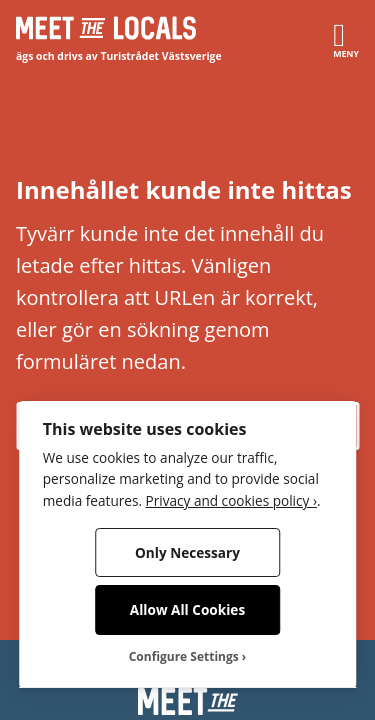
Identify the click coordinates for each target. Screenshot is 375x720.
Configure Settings (184, 657)
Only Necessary (187, 552)
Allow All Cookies (187, 609)
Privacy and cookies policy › (231, 500)
